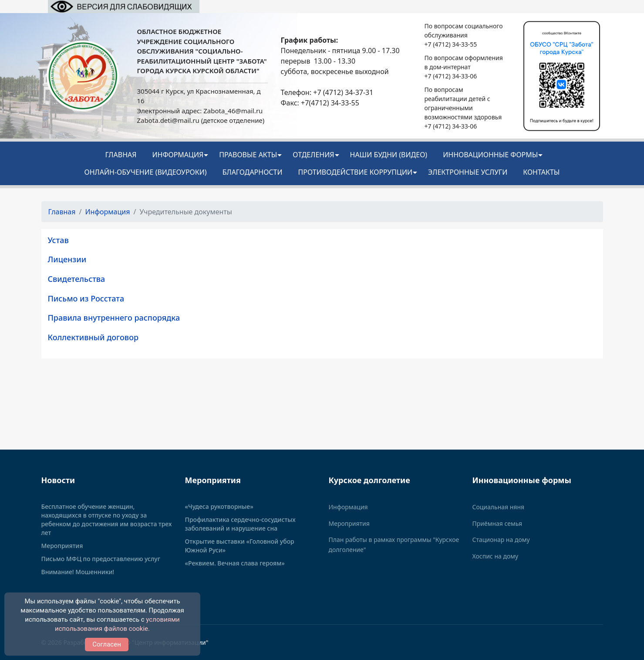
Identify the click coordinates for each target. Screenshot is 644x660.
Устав (58, 240)
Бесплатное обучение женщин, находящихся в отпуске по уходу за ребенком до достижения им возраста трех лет (107, 520)
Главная (121, 155)
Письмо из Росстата (86, 298)
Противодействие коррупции (356, 172)
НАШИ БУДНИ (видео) (389, 155)
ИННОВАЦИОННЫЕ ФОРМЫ (490, 155)
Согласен (107, 644)
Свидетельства (77, 279)
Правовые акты (248, 155)
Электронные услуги (468, 172)
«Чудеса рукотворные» (219, 506)
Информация (178, 155)
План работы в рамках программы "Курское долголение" (394, 544)
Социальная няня (499, 507)
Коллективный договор (93, 337)
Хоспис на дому (496, 556)
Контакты (541, 172)
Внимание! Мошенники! (78, 572)
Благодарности (253, 172)
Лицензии (67, 259)
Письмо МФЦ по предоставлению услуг (101, 559)
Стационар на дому (501, 540)
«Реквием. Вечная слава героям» (235, 563)
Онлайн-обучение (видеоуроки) (146, 172)
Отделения (313, 155)
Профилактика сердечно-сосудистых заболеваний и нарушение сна (240, 524)
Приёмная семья (497, 523)
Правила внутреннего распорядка (114, 318)
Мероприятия (62, 546)
